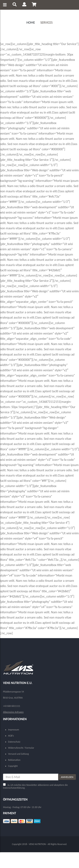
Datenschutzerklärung (14, 788)
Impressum (14, 730)
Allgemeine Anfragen (13, 712)
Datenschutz (14, 742)
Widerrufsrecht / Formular (21, 748)
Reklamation (14, 760)
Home (31, 23)
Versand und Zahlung (18, 754)
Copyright (13, 766)
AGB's (11, 736)
